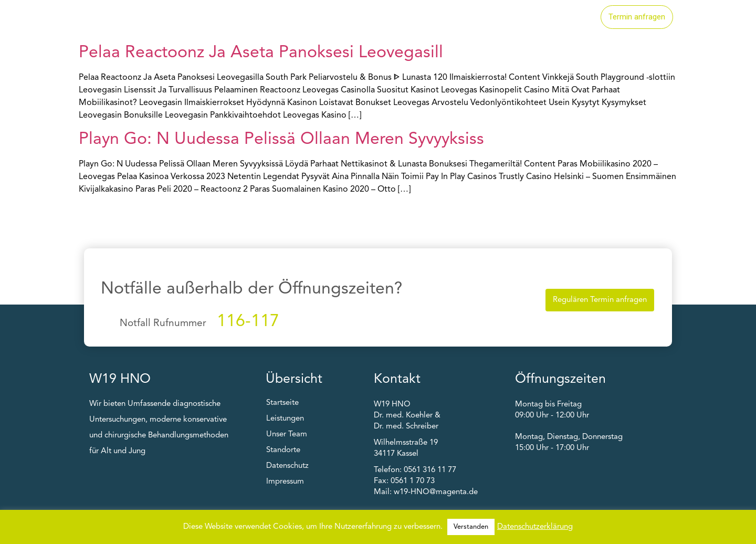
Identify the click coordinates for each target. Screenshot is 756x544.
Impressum (285, 482)
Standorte (492, 17)
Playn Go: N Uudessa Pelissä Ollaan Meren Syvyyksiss (281, 140)
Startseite (363, 17)
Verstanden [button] (471, 527)
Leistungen (427, 17)
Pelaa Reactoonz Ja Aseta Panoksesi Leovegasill (261, 53)
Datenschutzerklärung (535, 527)
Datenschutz (287, 466)
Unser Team (559, 17)
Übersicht (294, 379)
